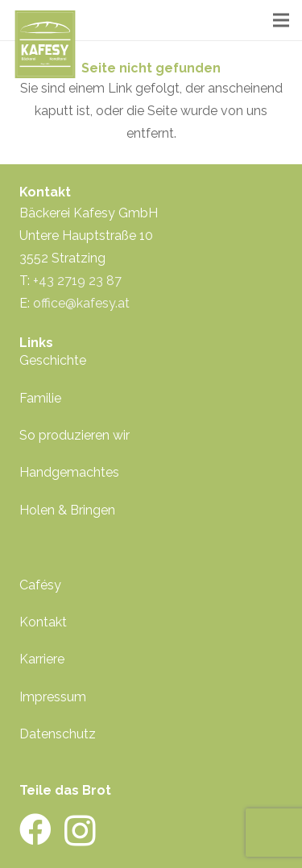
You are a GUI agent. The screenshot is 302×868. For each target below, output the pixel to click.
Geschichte (53, 360)
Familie (40, 398)
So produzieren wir (74, 435)
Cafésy (40, 585)
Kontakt (43, 622)
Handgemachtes (69, 472)
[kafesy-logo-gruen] (45, 44)
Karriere (42, 659)
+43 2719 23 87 (77, 281)
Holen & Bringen (67, 510)
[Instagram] (80, 831)
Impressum (53, 697)
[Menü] (281, 20)
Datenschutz (58, 734)
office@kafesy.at (81, 303)
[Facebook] (35, 829)
